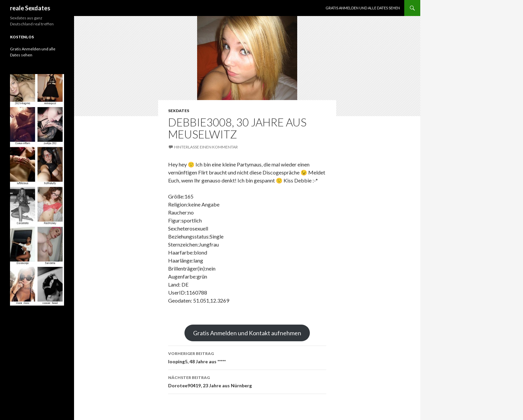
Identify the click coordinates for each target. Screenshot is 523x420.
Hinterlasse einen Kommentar (206, 147)
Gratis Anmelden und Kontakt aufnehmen (247, 333)
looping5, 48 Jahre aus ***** (247, 357)
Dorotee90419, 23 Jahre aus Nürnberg (247, 381)
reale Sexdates (30, 8)
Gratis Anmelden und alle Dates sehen (363, 8)
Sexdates (179, 111)
